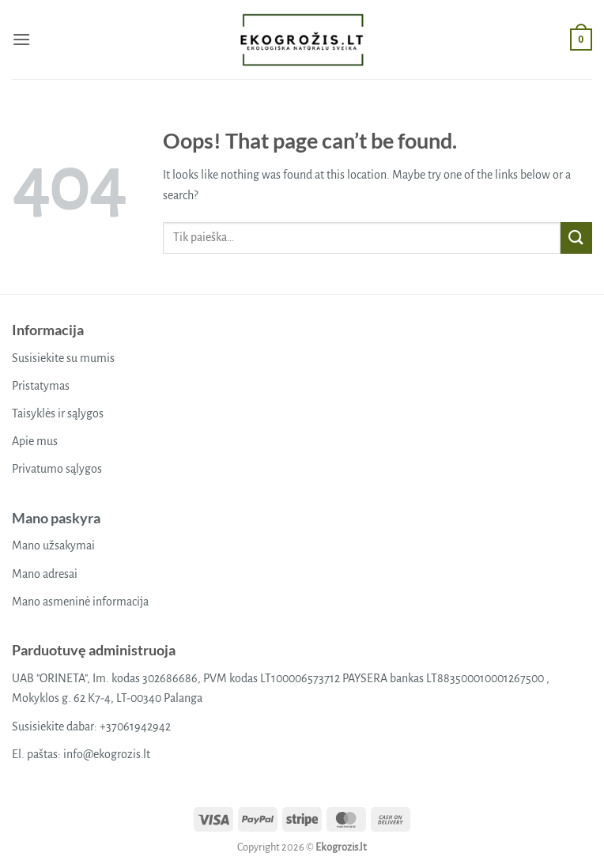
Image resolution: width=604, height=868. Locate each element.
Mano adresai (45, 574)
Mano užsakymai (53, 545)
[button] (21, 39)
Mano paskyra (56, 518)
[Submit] (576, 238)
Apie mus (35, 441)
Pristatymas (41, 386)
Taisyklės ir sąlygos (58, 413)
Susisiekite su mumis (63, 358)
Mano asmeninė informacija (80, 602)
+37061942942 (135, 726)
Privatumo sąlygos (57, 469)
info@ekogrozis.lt (107, 754)
